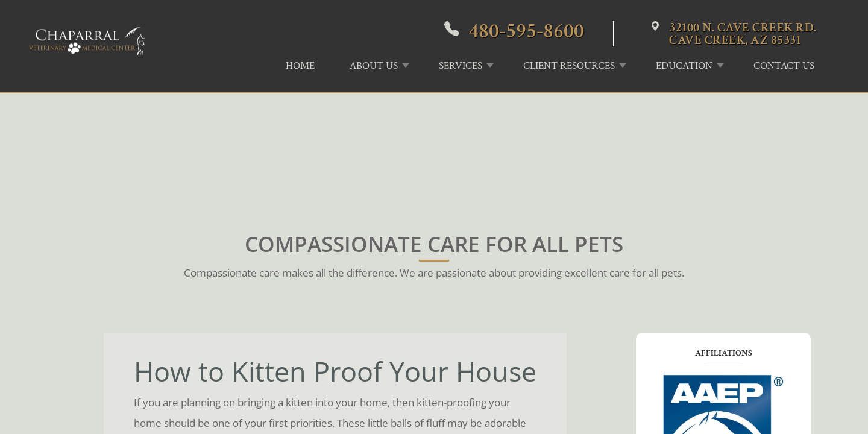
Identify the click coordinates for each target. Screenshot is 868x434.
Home (300, 66)
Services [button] (461, 66)
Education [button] (684, 66)
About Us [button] (374, 66)
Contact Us (784, 66)
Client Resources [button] (569, 66)
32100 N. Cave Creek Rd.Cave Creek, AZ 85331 (743, 34)
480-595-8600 (526, 31)
